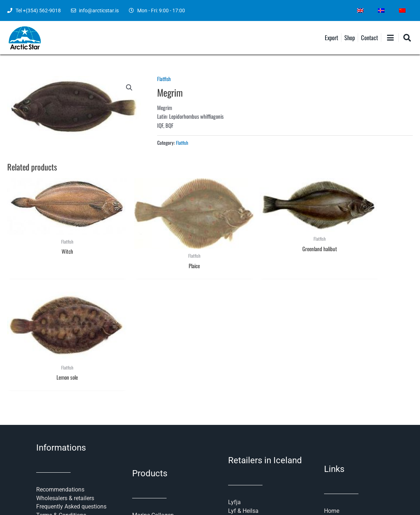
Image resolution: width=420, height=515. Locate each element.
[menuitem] (360, 10)
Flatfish (164, 79)
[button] (129, 88)
